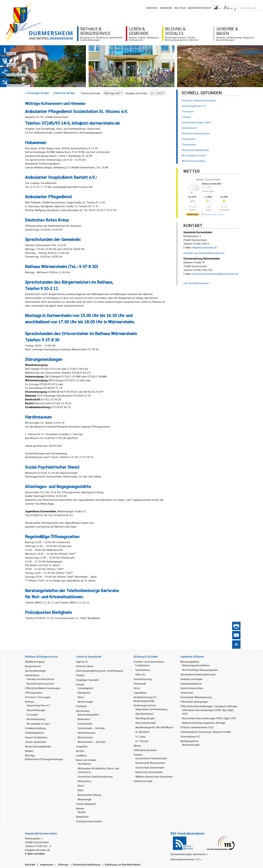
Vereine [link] (82, 812)
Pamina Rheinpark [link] (86, 804)
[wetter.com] (193, 215)
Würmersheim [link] (85, 737)
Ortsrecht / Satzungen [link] (38, 697)
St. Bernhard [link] (142, 732)
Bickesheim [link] (84, 719)
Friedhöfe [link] (81, 706)
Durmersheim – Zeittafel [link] (91, 728)
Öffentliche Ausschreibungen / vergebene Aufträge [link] (209, 706)
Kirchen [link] (80, 751)
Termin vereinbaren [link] (36, 742)
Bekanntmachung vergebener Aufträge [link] (204, 723)
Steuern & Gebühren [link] (36, 737)
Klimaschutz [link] (85, 781)
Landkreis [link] (81, 755)
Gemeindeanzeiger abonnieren (188, 854)
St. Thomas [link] (142, 741)
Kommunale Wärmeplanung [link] (196, 697)
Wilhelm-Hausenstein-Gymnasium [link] (154, 776)
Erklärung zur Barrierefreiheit (123, 864)
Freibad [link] (80, 675)
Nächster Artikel (64, 93)
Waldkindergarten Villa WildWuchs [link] (154, 727)
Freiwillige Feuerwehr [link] (87, 680)
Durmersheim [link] (85, 724)
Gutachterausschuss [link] (192, 688)
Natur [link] (81, 697)
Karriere (166, 8)
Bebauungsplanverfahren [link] (196, 665)
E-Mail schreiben (35, 854)
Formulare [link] (32, 714)
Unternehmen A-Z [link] (190, 736)
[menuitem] (217, 8)
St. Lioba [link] (140, 736)
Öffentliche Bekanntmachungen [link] (43, 688)
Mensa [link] (137, 745)
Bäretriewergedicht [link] (88, 714)
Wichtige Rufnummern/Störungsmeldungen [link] (44, 757)
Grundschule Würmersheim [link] (150, 763)
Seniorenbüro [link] (143, 670)
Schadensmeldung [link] (35, 728)
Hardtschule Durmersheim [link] (150, 767)
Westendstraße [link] (191, 745)
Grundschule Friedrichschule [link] (151, 758)
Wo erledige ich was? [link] (38, 724)
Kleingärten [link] (84, 693)
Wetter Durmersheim (208, 179)
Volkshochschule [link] (143, 781)
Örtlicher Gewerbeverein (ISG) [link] (197, 727)
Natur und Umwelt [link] (86, 760)
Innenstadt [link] (187, 693)
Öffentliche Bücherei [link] (145, 750)
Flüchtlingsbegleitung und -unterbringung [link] (99, 671)
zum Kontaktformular (196, 283)
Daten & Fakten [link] (85, 666)
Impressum (47, 864)
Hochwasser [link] (84, 764)
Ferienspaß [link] (140, 683)
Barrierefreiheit (200, 8)
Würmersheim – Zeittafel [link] (92, 742)
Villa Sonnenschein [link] (146, 723)
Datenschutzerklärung (86, 864)
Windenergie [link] (85, 799)
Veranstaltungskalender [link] (38, 746)
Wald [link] (81, 790)
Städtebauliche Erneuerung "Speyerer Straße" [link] (206, 732)
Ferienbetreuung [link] (143, 679)
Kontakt (152, 8)
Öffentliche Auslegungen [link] (194, 702)
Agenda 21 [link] (82, 662)
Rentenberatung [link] (36, 719)
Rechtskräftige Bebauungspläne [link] (200, 670)
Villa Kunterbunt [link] (144, 714)
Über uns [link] (140, 674)
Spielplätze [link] (82, 816)
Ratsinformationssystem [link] (40, 683)
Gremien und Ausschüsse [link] (40, 679)
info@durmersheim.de (204, 247)
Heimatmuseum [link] (87, 733)
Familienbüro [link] (143, 665)
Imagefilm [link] (82, 746)
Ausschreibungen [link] (36, 710)
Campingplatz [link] (86, 688)
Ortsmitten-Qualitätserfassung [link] (95, 776)
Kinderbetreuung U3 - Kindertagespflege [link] (146, 699)
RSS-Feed (180, 8)
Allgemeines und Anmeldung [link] (151, 709)
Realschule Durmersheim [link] (149, 772)
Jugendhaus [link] (140, 693)
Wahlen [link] (29, 751)
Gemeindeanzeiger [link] (35, 671)
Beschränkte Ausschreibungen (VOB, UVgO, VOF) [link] (209, 718)
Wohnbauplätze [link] (189, 741)
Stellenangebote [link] (34, 733)
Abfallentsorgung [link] (35, 662)
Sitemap (63, 864)
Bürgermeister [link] (33, 666)
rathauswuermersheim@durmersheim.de (215, 274)
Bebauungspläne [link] (190, 662)
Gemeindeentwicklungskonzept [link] (198, 674)
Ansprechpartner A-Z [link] (38, 705)
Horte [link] (137, 688)
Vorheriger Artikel (37, 93)
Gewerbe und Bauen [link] (192, 679)
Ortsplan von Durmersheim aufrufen (204, 253)
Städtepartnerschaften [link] (89, 821)
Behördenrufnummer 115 (185, 859)
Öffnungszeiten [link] (34, 693)
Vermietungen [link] (85, 702)
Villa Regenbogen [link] (145, 718)
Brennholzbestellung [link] (89, 795)
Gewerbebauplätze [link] (191, 683)
